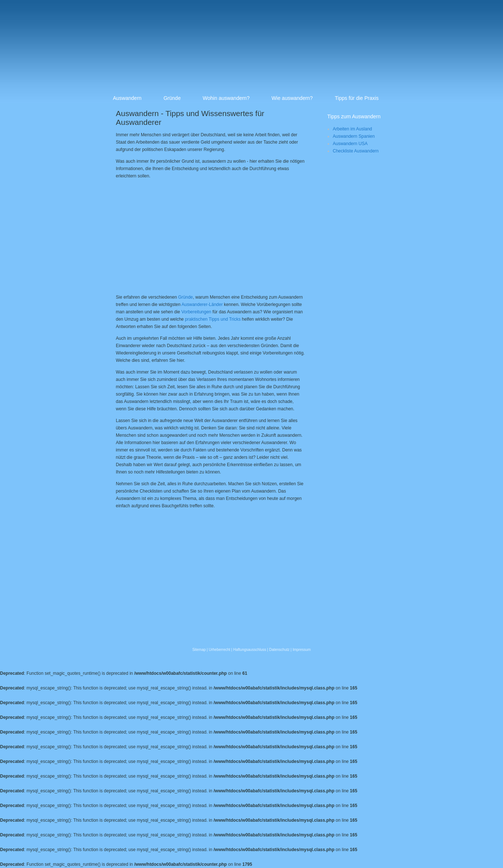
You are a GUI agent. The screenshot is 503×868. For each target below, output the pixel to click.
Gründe (172, 98)
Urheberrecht (220, 650)
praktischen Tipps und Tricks (213, 319)
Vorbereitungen (196, 312)
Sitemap (199, 650)
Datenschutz (279, 650)
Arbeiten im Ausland (352, 129)
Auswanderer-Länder (202, 305)
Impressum (302, 650)
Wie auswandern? (292, 98)
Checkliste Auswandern (356, 151)
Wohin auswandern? (226, 98)
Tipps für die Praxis (357, 98)
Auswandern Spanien (354, 136)
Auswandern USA (350, 144)
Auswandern (127, 98)
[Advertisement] (178, 235)
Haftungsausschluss (250, 650)
